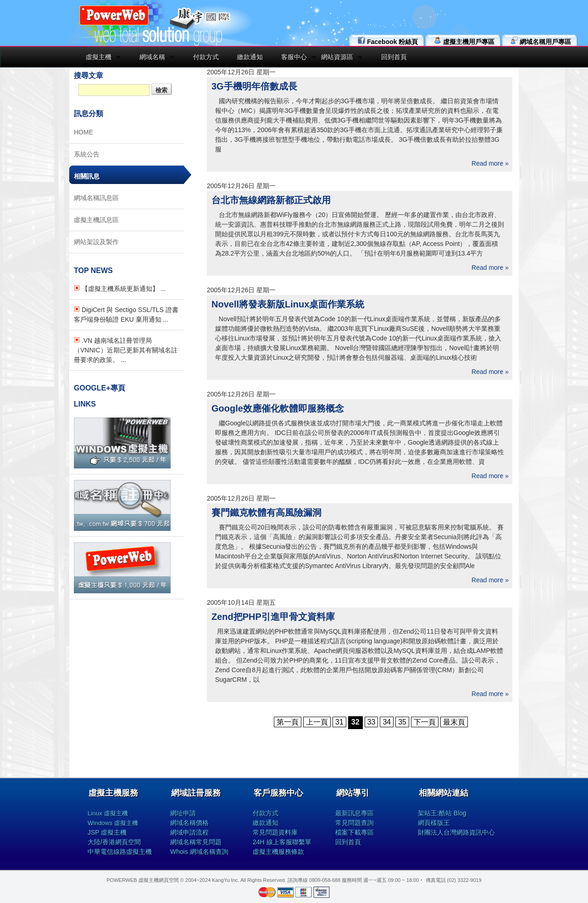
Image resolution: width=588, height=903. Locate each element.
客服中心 (294, 57)
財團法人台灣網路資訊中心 (456, 832)
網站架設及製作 (96, 242)
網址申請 (183, 813)
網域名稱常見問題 (196, 842)
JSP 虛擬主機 (107, 832)
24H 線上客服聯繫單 (282, 842)
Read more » (490, 163)
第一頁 (288, 722)
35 (402, 722)
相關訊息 (87, 176)
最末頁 (454, 722)
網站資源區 (337, 57)
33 (372, 722)
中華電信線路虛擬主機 (120, 852)
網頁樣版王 (434, 823)
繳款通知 (250, 57)
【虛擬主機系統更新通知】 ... (120, 289)
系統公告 (87, 154)
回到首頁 (394, 57)
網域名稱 (152, 57)
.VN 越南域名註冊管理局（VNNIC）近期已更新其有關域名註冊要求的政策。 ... (126, 350)
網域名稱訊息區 (96, 198)
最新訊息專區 (355, 813)
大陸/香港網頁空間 (114, 842)
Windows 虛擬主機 (113, 823)
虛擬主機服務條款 (278, 852)
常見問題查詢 (355, 823)
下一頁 (425, 722)
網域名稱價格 (189, 823)
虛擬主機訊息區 (96, 220)
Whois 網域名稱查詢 (199, 852)
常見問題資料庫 (275, 832)
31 (339, 722)
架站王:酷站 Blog (442, 813)
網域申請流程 (189, 832)
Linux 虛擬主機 (108, 813)
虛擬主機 (99, 57)
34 (387, 722)
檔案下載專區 (355, 832)
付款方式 (206, 57)
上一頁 (317, 722)
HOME (83, 132)
